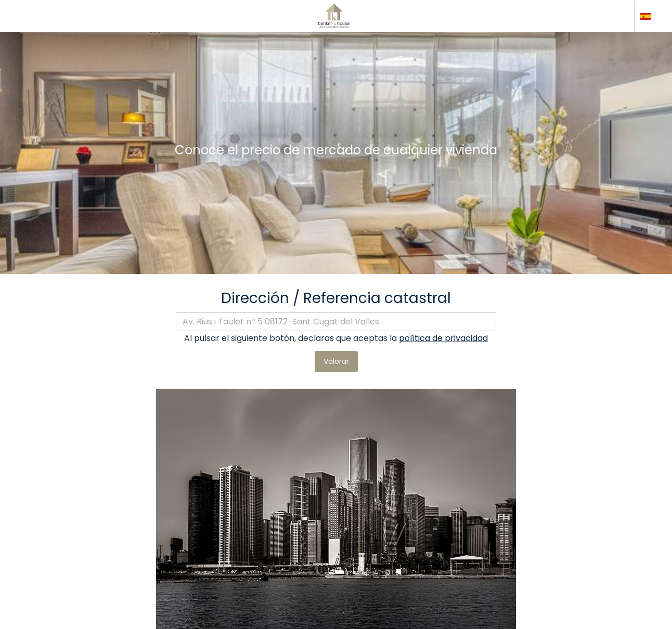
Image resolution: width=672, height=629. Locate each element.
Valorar (336, 361)
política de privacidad (443, 338)
